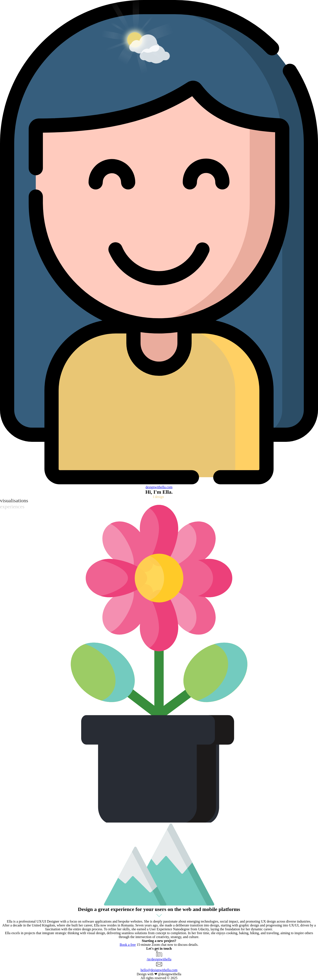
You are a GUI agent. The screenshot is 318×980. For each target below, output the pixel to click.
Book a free (128, 945)
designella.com (159, 487)
